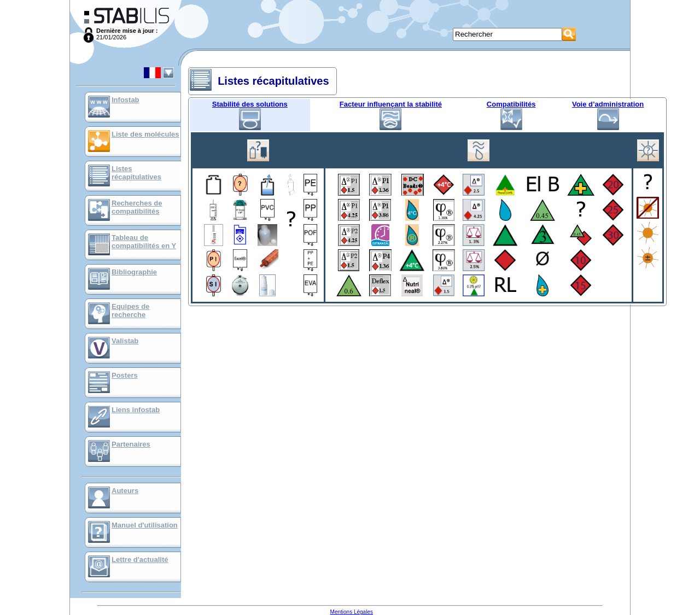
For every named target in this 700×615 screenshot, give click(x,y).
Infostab (126, 100)
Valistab (125, 341)
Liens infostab (136, 410)
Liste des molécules (145, 134)
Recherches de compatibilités (137, 207)
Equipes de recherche (130, 311)
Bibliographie (134, 272)
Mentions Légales (352, 612)
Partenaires (131, 444)
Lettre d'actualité (140, 560)
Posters (125, 375)
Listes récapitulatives (136, 173)
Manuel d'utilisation (145, 525)
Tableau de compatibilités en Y (144, 242)
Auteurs (125, 491)
